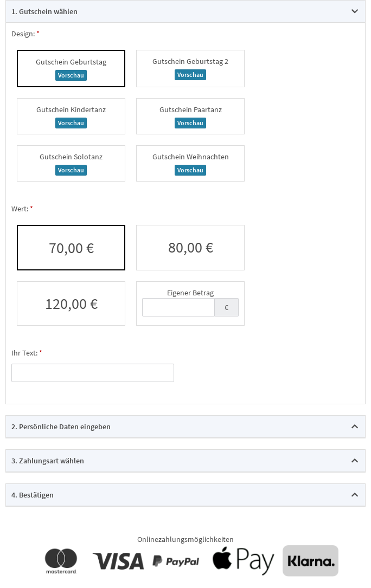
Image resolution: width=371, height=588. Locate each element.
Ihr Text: (24, 353)
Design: (23, 34)
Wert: (20, 209)
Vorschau (71, 75)
